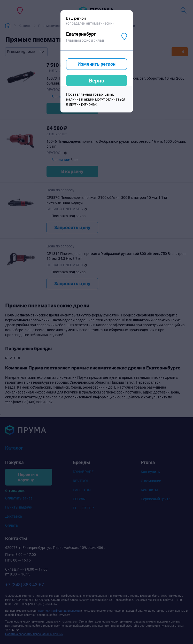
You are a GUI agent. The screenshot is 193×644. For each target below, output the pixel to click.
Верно (97, 81)
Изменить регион (96, 64)
